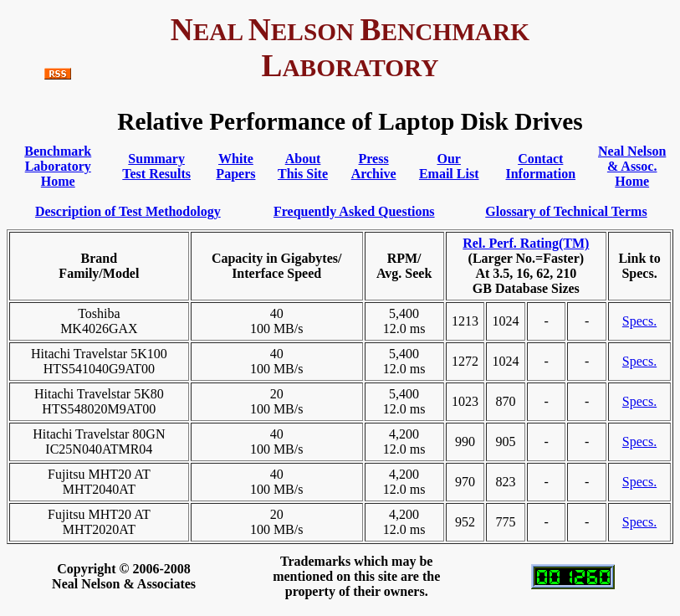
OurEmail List (449, 166)
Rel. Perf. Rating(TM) (526, 243)
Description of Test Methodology (128, 211)
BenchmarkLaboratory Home (58, 166)
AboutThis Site (303, 166)
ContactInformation (540, 166)
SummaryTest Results (156, 166)
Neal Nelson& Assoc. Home (632, 166)
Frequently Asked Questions (354, 211)
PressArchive (374, 166)
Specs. (639, 321)
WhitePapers (235, 166)
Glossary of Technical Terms (566, 211)
